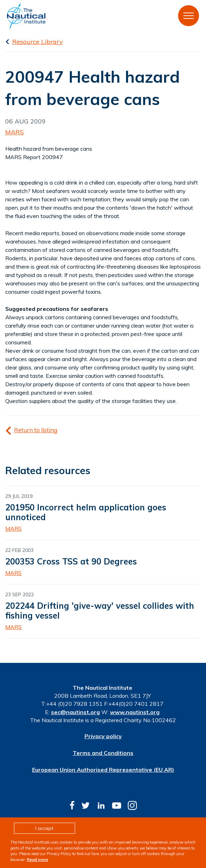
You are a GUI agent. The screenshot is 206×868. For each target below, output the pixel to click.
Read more (38, 860)
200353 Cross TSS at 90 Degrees (71, 561)
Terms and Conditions (103, 753)
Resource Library (38, 42)
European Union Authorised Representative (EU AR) (103, 770)
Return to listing (36, 430)
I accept (44, 828)
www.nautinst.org (135, 712)
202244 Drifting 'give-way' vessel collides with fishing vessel (100, 611)
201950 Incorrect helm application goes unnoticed (86, 512)
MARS (14, 132)
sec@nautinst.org (75, 712)
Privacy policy (103, 736)
